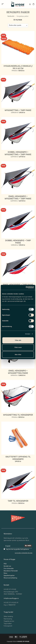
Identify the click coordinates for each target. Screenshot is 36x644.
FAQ (5, 564)
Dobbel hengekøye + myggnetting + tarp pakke (18, 153)
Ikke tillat (18, 355)
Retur (5, 573)
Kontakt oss (7, 566)
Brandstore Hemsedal (11, 571)
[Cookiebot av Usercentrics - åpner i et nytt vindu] (26, 287)
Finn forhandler (9, 569)
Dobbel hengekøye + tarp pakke (18, 242)
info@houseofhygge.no (11, 598)
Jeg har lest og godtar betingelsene (17, 549)
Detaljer (28, 334)
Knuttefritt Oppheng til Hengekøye (18, 458)
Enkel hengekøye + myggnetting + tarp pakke (18, 198)
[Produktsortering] (18, 25)
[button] (3, 4)
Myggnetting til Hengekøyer (18, 415)
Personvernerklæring (10, 578)
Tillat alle (18, 340)
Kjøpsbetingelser (9, 576)
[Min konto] (30, 4)
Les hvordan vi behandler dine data (24, 553)
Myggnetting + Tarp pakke (18, 110)
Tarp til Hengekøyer (18, 501)
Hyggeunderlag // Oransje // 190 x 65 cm (18, 67)
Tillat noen (18, 347)
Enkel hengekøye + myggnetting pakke (18, 372)
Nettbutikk (11, 16)
